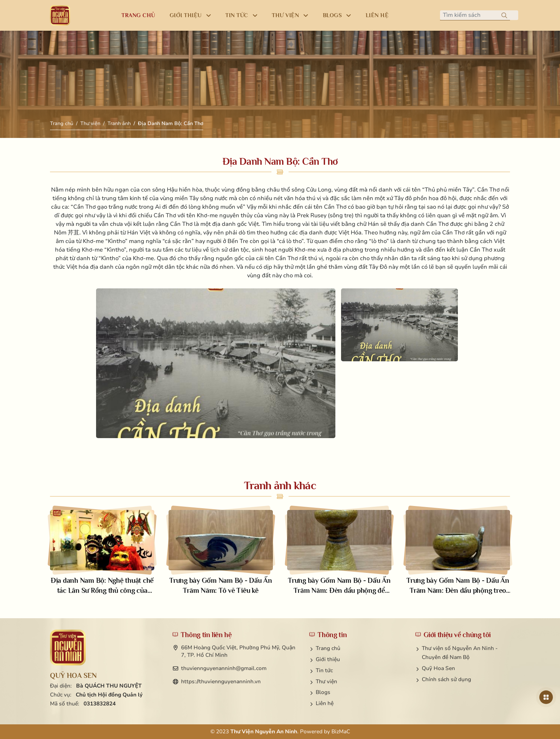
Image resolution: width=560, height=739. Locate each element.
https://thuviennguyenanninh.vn (221, 681)
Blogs (323, 692)
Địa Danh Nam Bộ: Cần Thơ (171, 123)
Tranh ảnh (119, 123)
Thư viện (90, 123)
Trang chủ (62, 123)
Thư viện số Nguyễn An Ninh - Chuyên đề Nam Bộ (460, 653)
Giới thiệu (328, 659)
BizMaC (341, 731)
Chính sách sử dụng (446, 679)
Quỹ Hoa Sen (438, 668)
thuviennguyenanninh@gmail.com (224, 668)
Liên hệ (325, 703)
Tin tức (324, 670)
